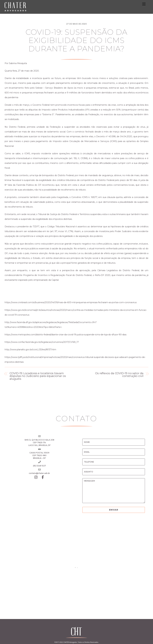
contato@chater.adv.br (39, 473)
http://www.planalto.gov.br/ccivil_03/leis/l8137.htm (30, 350)
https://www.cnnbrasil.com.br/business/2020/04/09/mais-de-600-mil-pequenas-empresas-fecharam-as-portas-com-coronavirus (71, 302)
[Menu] (144, 4)
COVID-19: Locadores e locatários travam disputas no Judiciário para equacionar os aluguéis (38, 376)
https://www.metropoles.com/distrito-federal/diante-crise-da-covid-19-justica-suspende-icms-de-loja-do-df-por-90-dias (66, 335)
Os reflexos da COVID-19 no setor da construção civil (119, 375)
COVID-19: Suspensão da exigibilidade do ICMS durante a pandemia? (76, 40)
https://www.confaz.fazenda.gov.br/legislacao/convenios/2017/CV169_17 (42, 342)
